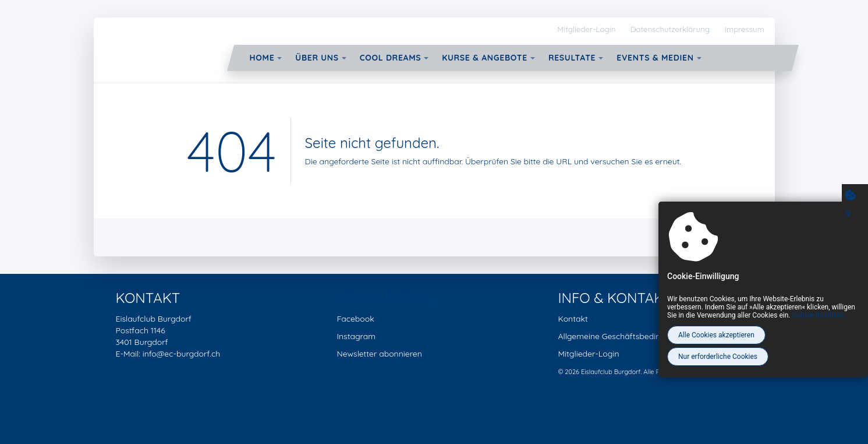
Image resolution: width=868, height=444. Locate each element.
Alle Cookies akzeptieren (716, 335)
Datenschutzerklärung (670, 29)
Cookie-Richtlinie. (819, 315)
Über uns (317, 58)
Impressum (745, 29)
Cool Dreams (391, 58)
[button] (279, 58)
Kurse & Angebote (485, 58)
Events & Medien (655, 58)
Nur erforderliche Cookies (718, 357)
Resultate (572, 58)
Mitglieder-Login (586, 29)
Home (262, 58)
